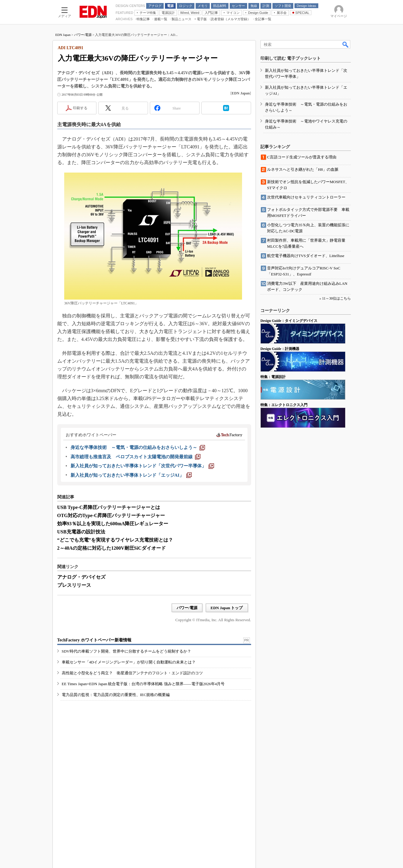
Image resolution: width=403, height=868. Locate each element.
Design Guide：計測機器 (280, 349)
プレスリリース (74, 585)
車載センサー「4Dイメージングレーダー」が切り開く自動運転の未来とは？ (129, 662)
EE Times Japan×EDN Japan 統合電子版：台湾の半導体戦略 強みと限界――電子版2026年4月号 (143, 684)
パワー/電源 (83, 35)
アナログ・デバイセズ (81, 577)
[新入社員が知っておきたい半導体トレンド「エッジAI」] (131, 475)
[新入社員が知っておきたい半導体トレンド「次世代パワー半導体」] (142, 466)
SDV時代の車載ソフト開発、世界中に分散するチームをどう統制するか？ (126, 651)
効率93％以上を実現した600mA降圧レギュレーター (113, 524)
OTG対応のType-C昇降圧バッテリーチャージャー (111, 515)
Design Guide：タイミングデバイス (289, 321)
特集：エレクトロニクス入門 (284, 405)
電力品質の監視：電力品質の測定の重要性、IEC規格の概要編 (116, 695)
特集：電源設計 (273, 377)
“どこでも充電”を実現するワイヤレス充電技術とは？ (115, 540)
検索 (346, 44)
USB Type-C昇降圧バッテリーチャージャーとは (109, 507)
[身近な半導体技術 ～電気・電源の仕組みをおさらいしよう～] (138, 447)
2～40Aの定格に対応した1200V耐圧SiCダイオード (112, 548)
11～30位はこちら (336, 298)
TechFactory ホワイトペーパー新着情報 (94, 640)
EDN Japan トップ (227, 608)
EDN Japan (63, 35)
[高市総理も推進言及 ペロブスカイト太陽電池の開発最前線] (135, 457)
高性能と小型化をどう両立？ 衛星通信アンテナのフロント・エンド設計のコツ (132, 673)
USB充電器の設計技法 (81, 532)
